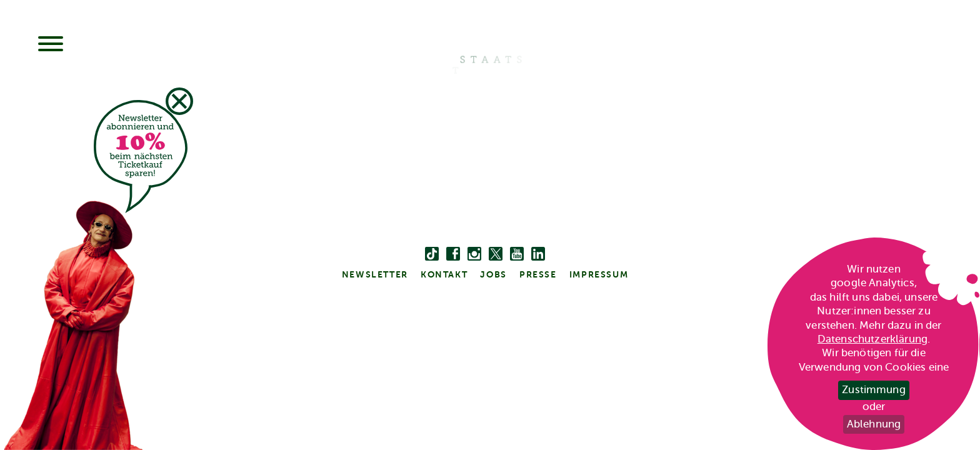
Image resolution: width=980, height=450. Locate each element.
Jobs (493, 274)
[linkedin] (538, 254)
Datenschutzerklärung (872, 339)
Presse (538, 274)
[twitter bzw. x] (496, 254)
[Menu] (51, 45)
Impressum (599, 274)
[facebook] (453, 254)
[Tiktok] (432, 254)
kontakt (444, 274)
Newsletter (375, 274)
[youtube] (517, 254)
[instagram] (474, 254)
